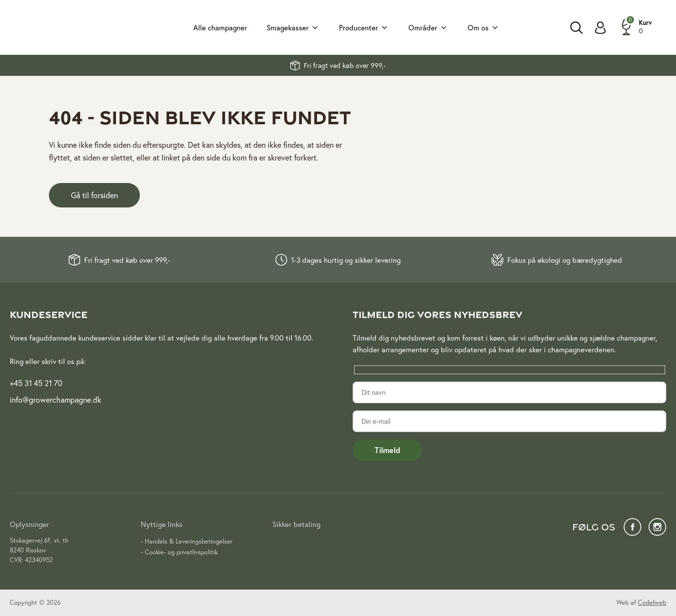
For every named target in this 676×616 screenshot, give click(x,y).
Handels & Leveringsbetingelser (189, 541)
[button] (635, 27)
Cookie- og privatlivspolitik (181, 552)
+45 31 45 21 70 (36, 383)
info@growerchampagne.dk (56, 399)
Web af (641, 603)
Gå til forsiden (94, 195)
